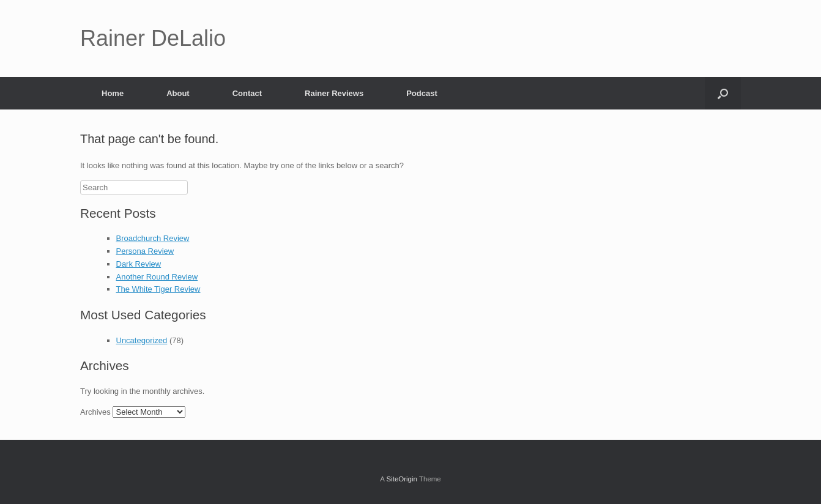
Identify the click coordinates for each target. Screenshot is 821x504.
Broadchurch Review (153, 238)
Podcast (422, 93)
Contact (247, 93)
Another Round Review (157, 277)
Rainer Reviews (334, 93)
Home (113, 93)
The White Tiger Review (158, 289)
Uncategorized (142, 340)
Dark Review (139, 264)
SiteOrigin (402, 479)
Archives (95, 412)
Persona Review (145, 251)
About (178, 93)
